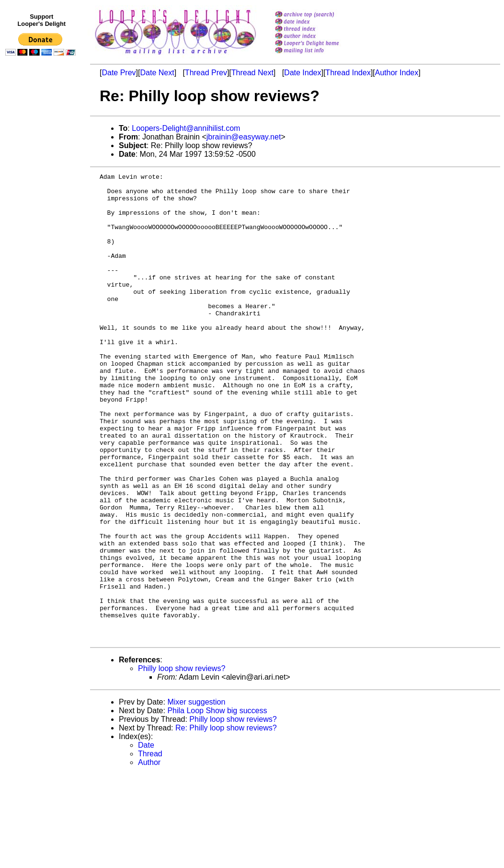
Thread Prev (206, 73)
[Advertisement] (42, 257)
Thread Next (252, 73)
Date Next (157, 73)
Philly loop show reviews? (182, 762)
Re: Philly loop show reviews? (226, 821)
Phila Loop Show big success (217, 804)
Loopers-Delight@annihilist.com (186, 128)
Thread (150, 847)
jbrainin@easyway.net (244, 137)
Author (149, 856)
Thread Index (348, 73)
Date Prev (119, 73)
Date (146, 839)
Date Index (303, 73)
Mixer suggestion (196, 795)
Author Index (397, 73)
